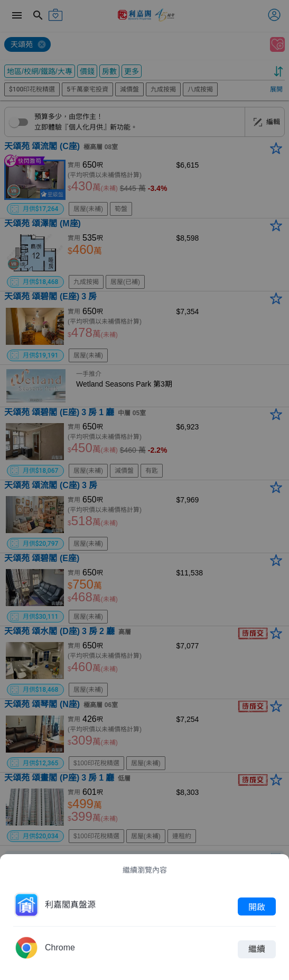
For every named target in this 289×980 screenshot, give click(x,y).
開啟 (257, 906)
